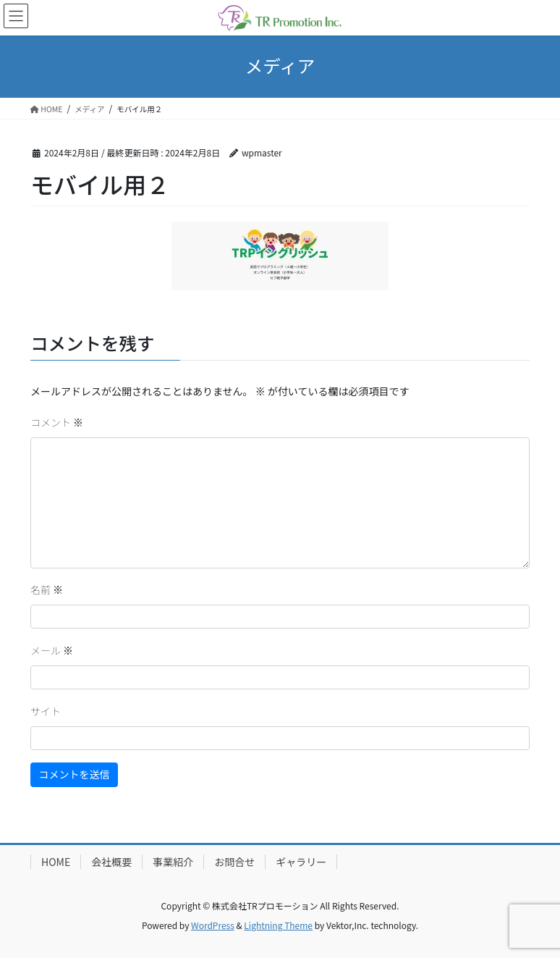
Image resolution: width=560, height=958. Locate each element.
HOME (56, 862)
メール (52, 650)
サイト (46, 711)
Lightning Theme (278, 925)
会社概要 (111, 862)
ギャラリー (301, 862)
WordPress (213, 925)
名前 (47, 589)
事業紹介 (173, 862)
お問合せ (234, 862)
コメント (57, 422)
